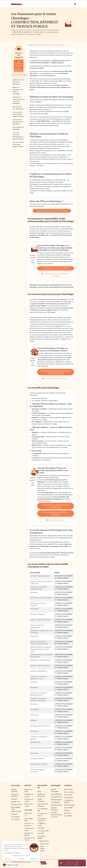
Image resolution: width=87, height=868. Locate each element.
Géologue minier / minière (38, 764)
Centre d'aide (68, 789)
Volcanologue (35, 609)
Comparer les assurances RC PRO (56, 268)
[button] (10, 865)
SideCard (14, 799)
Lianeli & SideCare (57, 805)
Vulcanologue (34, 715)
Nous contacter (69, 792)
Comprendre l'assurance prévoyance (56, 378)
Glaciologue (34, 687)
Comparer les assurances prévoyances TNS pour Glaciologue (56, 372)
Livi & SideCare (56, 802)
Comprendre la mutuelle (56, 520)
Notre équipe (68, 795)
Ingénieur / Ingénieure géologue (40, 620)
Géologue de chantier (37, 759)
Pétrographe (34, 731)
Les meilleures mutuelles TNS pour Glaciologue (56, 513)
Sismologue (34, 704)
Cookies (67, 810)
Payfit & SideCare (56, 794)
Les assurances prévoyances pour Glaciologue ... (18, 122)
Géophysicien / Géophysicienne (40, 660)
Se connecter (16, 819)
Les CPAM (41, 828)
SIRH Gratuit (28, 813)
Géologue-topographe (38, 614)
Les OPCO (41, 833)
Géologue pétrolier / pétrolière (40, 726)
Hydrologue (34, 592)
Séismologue (34, 753)
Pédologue (34, 682)
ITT (26, 816)
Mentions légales (70, 805)
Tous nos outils (29, 843)
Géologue (33, 720)
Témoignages (69, 797)
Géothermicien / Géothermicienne (41, 598)
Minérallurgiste (35, 709)
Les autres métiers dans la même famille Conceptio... (18, 144)
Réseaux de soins (43, 841)
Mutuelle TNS (15, 802)
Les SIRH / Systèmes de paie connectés (57, 815)
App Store (67, 813)
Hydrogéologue (35, 742)
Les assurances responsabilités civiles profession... (18, 114)
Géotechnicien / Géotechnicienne (41, 748)
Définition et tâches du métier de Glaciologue (19, 82)
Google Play (68, 816)
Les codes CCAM (43, 831)
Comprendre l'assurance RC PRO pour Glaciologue (56, 275)
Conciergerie (15, 817)
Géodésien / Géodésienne (39, 671)
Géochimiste (34, 636)
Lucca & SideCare (56, 797)
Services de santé (43, 844)
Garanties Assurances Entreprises (41, 848)
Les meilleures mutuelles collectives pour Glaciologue (56, 506)
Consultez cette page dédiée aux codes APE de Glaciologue (52, 211)
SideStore (14, 814)
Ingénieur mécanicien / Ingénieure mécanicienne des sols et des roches (41, 649)
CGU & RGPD (68, 808)
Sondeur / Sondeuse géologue (40, 576)
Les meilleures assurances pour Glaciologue (19, 66)
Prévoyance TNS (17, 804)
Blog (39, 791)
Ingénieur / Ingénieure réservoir (40, 666)
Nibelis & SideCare (57, 800)
